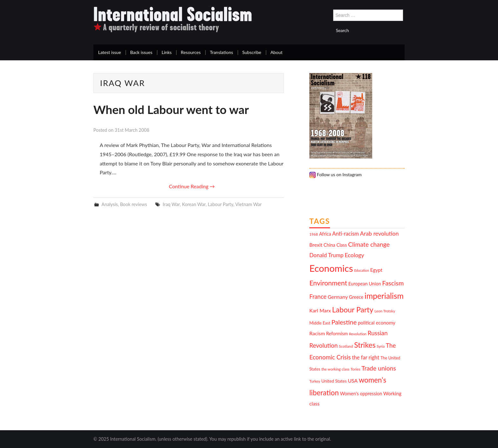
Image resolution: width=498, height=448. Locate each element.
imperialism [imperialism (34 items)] (384, 296)
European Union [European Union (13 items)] (365, 284)
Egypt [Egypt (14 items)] (377, 270)
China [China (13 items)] (330, 245)
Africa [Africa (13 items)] (325, 234)
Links (167, 52)
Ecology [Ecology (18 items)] (354, 255)
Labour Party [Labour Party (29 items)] (353, 310)
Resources (191, 52)
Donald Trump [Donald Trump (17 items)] (326, 255)
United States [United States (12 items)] (334, 381)
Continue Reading (192, 186)
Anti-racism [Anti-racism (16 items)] (346, 234)
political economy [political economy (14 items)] (377, 323)
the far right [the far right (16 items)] (366, 358)
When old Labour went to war (171, 109)
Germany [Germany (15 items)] (338, 297)
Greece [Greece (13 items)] (356, 297)
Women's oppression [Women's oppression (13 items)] (361, 394)
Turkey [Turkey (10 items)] (315, 381)
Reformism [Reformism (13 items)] (337, 334)
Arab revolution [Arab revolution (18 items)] (379, 233)
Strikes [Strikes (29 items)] (365, 345)
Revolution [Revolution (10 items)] (358, 334)
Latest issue (110, 52)
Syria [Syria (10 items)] (381, 346)
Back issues (141, 52)
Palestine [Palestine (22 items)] (344, 322)
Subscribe (252, 52)
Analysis (110, 204)
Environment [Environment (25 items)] (328, 283)
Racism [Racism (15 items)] (317, 333)
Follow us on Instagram (336, 174)
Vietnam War (249, 204)
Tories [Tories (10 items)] (355, 369)
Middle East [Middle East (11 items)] (320, 323)
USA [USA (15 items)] (353, 381)
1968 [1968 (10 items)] (314, 234)
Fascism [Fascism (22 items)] (393, 283)
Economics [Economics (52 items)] (331, 268)
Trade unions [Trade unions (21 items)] (379, 368)
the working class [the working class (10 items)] (335, 369)
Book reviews (134, 204)
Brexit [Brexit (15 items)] (316, 245)
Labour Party (220, 204)
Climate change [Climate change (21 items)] (369, 244)
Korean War (194, 204)
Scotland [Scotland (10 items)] (346, 346)
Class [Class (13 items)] (342, 245)
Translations (222, 52)
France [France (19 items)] (318, 297)
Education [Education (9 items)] (362, 270)
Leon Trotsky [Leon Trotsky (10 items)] (385, 311)
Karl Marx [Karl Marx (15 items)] (320, 310)
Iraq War (171, 204)
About (276, 52)
